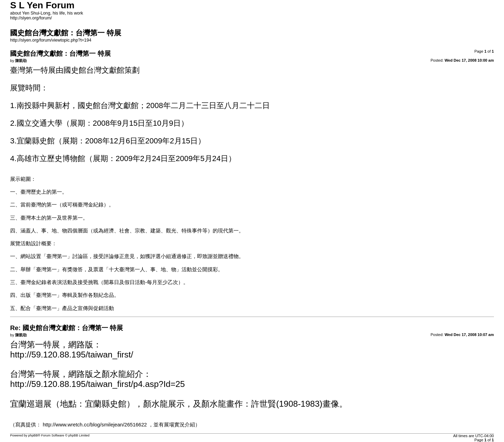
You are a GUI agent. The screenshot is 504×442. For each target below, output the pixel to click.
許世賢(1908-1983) (287, 404)
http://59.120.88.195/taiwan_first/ (72, 355)
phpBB (33, 435)
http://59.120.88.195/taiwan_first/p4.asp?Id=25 (97, 384)
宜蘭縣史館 (106, 404)
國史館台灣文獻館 (94, 70)
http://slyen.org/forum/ (31, 18)
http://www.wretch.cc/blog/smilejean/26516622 (95, 425)
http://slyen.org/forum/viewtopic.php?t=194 (51, 40)
